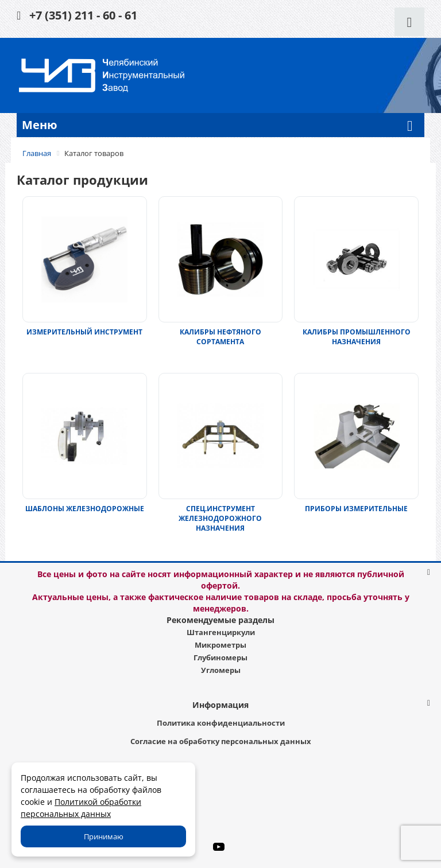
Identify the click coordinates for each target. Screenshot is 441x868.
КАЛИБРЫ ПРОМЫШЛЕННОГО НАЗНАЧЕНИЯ (357, 337)
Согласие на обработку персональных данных (221, 741)
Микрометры (220, 645)
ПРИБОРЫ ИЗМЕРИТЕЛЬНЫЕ (356, 509)
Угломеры (221, 670)
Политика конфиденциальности (221, 723)
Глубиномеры (220, 657)
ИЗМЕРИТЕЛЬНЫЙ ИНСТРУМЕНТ (84, 332)
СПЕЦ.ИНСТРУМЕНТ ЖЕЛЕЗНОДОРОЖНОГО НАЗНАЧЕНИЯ (220, 518)
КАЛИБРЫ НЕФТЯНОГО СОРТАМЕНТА (220, 337)
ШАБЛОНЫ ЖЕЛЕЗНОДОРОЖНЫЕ (85, 509)
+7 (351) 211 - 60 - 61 (83, 15)
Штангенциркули (221, 632)
